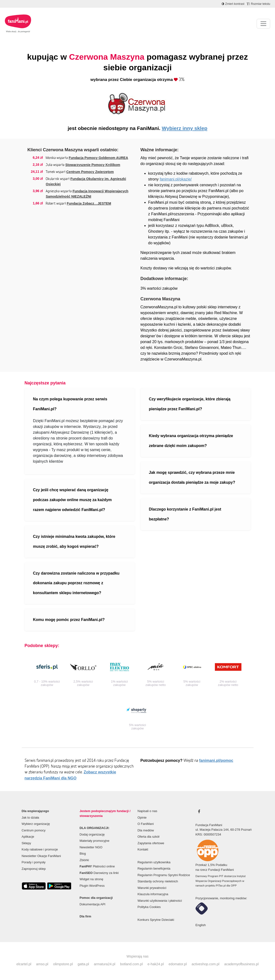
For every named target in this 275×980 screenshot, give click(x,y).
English (201, 925)
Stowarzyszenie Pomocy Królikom (93, 165)
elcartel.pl (24, 964)
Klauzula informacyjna (153, 894)
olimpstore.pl (63, 964)
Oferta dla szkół (148, 837)
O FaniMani (146, 824)
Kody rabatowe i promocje (40, 849)
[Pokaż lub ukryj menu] (263, 24)
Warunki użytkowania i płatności (160, 901)
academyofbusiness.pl (241, 964)
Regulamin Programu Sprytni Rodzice (164, 875)
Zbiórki (84, 860)
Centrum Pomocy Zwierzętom (90, 172)
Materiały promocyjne (95, 841)
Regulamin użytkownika (154, 862)
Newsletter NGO (91, 847)
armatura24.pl (105, 964)
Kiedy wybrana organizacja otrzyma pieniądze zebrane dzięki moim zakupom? (191, 441)
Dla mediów (146, 830)
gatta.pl (83, 964)
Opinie (142, 818)
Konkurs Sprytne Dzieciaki (156, 920)
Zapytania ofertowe (151, 843)
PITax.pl (221, 886)
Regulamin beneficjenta (154, 868)
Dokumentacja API (93, 904)
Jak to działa (30, 818)
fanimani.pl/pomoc (216, 760)
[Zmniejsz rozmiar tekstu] (258, 4)
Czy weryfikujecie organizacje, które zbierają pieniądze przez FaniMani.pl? (190, 404)
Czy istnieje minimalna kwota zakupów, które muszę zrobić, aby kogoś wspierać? (74, 541)
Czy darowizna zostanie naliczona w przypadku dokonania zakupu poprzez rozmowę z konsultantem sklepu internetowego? (76, 583)
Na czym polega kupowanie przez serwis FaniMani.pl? (70, 404)
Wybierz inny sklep (185, 128)
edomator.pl (178, 964)
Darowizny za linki (99, 873)
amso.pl (42, 964)
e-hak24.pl (156, 964)
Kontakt (143, 849)
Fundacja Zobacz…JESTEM (89, 203)
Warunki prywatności (152, 888)
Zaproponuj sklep (34, 869)
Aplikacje (28, 837)
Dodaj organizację (92, 834)
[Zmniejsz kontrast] (233, 4)
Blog (83, 854)
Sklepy (26, 843)
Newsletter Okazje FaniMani (41, 856)
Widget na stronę (92, 879)
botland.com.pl (131, 964)
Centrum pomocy (34, 830)
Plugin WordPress (92, 886)
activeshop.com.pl (206, 964)
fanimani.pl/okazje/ (176, 179)
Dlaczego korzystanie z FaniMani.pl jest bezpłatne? (185, 514)
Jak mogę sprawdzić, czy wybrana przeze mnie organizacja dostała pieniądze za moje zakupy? (192, 477)
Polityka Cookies (149, 907)
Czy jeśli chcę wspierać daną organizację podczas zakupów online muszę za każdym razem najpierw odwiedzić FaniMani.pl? (72, 500)
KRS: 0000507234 (208, 834)
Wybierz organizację (36, 824)
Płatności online (97, 866)
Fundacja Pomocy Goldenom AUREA (98, 158)
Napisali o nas (148, 811)
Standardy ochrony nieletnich (158, 881)
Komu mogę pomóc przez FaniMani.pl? (69, 620)
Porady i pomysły (34, 862)
